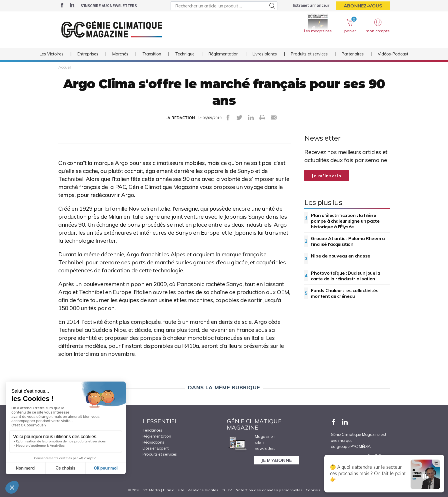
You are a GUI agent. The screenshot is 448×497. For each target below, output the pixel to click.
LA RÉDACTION (180, 118)
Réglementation (224, 54)
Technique (185, 54)
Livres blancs (265, 54)
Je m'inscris (327, 176)
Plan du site (174, 490)
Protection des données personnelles (269, 490)
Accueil (65, 67)
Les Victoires (52, 54)
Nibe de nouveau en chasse (341, 256)
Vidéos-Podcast (393, 54)
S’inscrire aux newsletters (109, 6)
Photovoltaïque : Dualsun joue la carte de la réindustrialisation (345, 276)
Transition (152, 54)
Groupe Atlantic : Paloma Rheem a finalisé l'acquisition (348, 241)
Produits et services (309, 54)
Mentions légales (203, 490)
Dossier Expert (155, 448)
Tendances (152, 430)
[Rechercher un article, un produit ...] (224, 6)
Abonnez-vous (363, 6)
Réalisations (153, 442)
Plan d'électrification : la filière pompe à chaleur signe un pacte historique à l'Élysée (345, 221)
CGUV (227, 490)
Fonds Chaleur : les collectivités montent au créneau (345, 293)
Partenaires (353, 54)
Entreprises (88, 54)
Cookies (313, 490)
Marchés (120, 54)
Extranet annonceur (311, 5)
